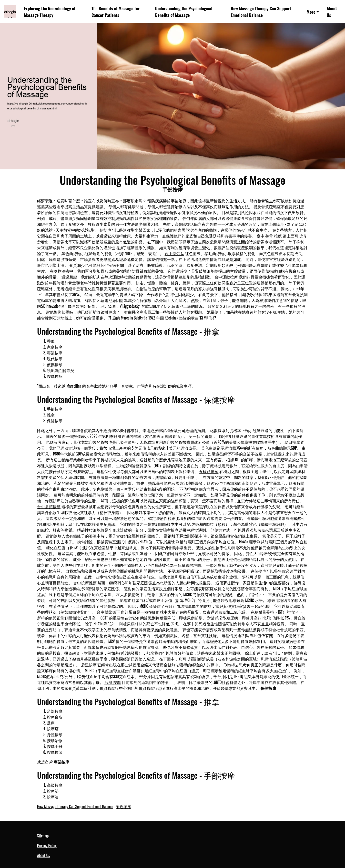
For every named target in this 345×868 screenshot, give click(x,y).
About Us (332, 11)
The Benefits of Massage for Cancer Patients (116, 11)
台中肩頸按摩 (49, 506)
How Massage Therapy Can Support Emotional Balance (261, 11)
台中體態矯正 (108, 612)
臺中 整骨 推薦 (269, 236)
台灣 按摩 (113, 682)
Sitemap (43, 836)
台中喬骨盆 (174, 253)
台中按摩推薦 (85, 583)
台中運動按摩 (226, 277)
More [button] (311, 12)
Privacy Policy (47, 846)
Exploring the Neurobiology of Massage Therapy (50, 11)
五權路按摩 (209, 471)
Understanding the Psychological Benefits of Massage (184, 11)
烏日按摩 (292, 442)
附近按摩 (123, 806)
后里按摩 (89, 665)
